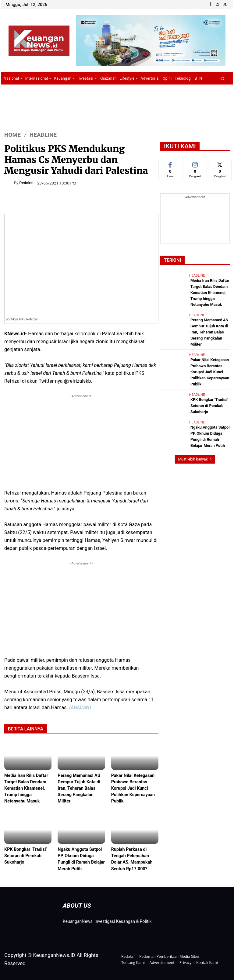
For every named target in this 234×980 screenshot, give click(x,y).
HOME (12, 135)
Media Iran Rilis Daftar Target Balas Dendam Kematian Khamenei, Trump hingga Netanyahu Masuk (27, 788)
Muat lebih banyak (195, 436)
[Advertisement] (81, 442)
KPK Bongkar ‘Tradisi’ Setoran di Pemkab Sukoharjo (27, 855)
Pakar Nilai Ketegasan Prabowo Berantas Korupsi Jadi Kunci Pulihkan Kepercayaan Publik (134, 788)
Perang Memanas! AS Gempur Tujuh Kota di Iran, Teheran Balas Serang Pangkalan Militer (80, 788)
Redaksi (26, 183)
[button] (223, 79)
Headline (43, 135)
